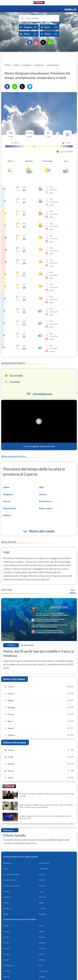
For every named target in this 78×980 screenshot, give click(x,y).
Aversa (7, 501)
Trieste (6, 943)
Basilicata (7, 908)
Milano (42, 931)
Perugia (6, 954)
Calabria (42, 908)
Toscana (42, 886)
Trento (6, 937)
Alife (41, 487)
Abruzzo (42, 897)
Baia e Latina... (46, 508)
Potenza (7, 971)
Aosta (41, 926)
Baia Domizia (10, 508)
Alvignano (8, 494)
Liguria (6, 869)
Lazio (41, 891)
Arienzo (43, 494)
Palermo (7, 977)
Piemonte (7, 863)
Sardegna (43, 914)
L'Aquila (42, 960)
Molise (6, 903)
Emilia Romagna (10, 880)
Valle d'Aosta (44, 863)
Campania (7, 897)
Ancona (6, 948)
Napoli (6, 960)
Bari (41, 965)
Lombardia (43, 869)
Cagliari (42, 977)
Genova (7, 931)
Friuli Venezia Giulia (11, 886)
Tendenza (11, 645)
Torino (6, 926)
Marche (42, 880)
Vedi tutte (73, 591)
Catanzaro (43, 971)
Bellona (7, 515)
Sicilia (6, 914)
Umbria (6, 891)
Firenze (42, 948)
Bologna (42, 943)
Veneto (42, 874)
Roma (41, 954)
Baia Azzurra (45, 501)
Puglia (41, 903)
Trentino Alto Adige (11, 874)
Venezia (42, 937)
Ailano (6, 487)
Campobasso (9, 965)
